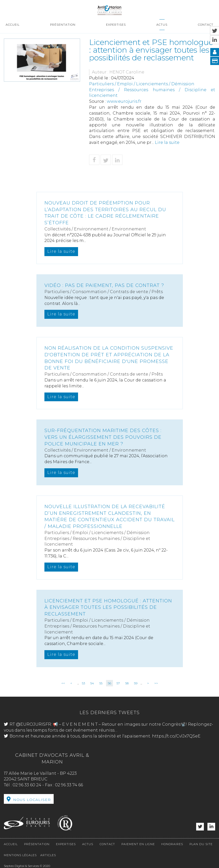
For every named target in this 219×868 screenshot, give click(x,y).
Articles (48, 855)
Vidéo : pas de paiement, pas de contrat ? (104, 285)
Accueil (13, 25)
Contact (206, 25)
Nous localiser (32, 800)
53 (83, 683)
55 (101, 683)
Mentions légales (20, 855)
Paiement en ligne (138, 844)
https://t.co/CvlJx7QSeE (176, 736)
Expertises (116, 25)
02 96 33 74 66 (69, 785)
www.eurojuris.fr (124, 101)
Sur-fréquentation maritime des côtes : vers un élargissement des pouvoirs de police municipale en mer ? (103, 437)
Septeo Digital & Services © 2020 (27, 866)
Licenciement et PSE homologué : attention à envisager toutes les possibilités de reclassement (108, 607)
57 (118, 683)
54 (92, 683)
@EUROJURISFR (34, 724)
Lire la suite (167, 142)
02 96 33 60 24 (27, 785)
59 (136, 683)
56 (109, 683)
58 (127, 683)
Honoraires (172, 844)
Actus (162, 25)
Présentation (63, 25)
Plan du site (201, 844)
